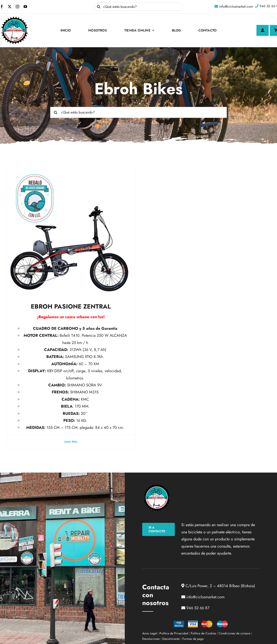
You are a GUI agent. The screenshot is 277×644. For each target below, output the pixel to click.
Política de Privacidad (174, 633)
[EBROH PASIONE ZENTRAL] (71, 171)
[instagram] (17, 7)
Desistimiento (171, 639)
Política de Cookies (203, 633)
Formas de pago (193, 639)
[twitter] (10, 7)
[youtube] (25, 7)
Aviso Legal (150, 633)
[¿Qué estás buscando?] (138, 7)
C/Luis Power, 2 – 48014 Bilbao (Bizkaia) (220, 586)
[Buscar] (99, 7)
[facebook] (2, 7)
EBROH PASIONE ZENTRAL (71, 306)
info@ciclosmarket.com (236, 6)
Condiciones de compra (235, 633)
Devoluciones (151, 639)
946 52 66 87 (198, 608)
